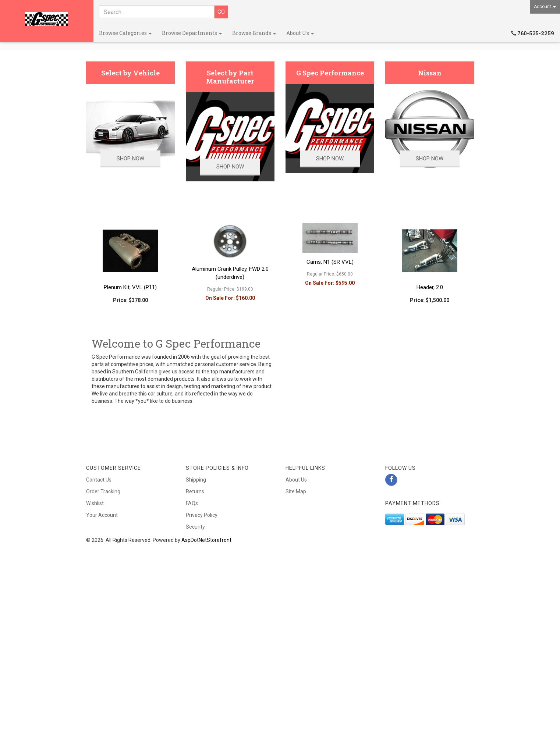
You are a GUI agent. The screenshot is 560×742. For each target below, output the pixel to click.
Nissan (430, 235)
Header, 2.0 (430, 449)
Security (195, 688)
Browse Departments (192, 33)
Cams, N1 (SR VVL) (330, 423)
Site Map (296, 653)
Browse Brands (254, 33)
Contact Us (99, 641)
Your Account (102, 677)
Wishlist (95, 665)
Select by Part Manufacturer (230, 239)
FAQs (192, 665)
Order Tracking (103, 653)
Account (545, 7)
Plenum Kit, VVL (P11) (130, 449)
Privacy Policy (202, 677)
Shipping (196, 641)
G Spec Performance (330, 235)
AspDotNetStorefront (206, 702)
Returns (195, 653)
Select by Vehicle (130, 235)
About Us (300, 33)
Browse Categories (125, 33)
